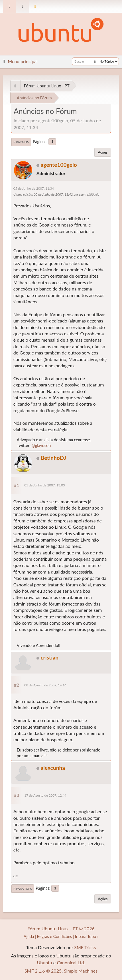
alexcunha (53, 768)
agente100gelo (59, 165)
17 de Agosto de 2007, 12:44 (45, 795)
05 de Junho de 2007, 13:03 (44, 485)
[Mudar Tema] (35, 6)
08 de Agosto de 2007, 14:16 (45, 685)
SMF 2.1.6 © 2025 (43, 971)
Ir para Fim (21, 142)
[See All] (15, 86)
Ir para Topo (23, 889)
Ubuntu (45, 962)
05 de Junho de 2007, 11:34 (34, 188)
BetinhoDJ (53, 458)
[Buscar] (95, 61)
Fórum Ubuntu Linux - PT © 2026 (61, 928)
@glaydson (41, 445)
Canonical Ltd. (71, 962)
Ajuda (29, 936)
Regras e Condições (55, 936)
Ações (103, 152)
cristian (49, 657)
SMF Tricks (85, 947)
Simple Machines (81, 971)
